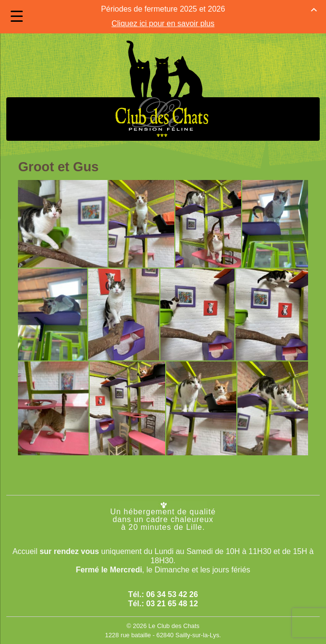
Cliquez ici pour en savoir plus (163, 22)
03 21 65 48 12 (172, 601)
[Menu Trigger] (17, 16)
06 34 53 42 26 (172, 592)
